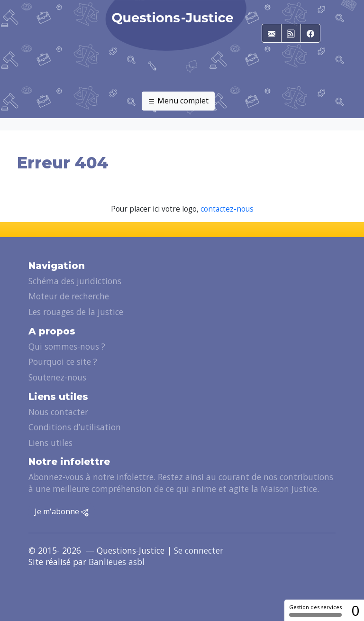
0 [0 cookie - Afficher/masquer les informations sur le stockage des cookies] (355, 610)
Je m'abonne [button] (62, 512)
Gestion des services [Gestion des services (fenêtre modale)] (315, 610)
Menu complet (178, 101)
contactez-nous (227, 209)
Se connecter (199, 550)
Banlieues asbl (117, 562)
